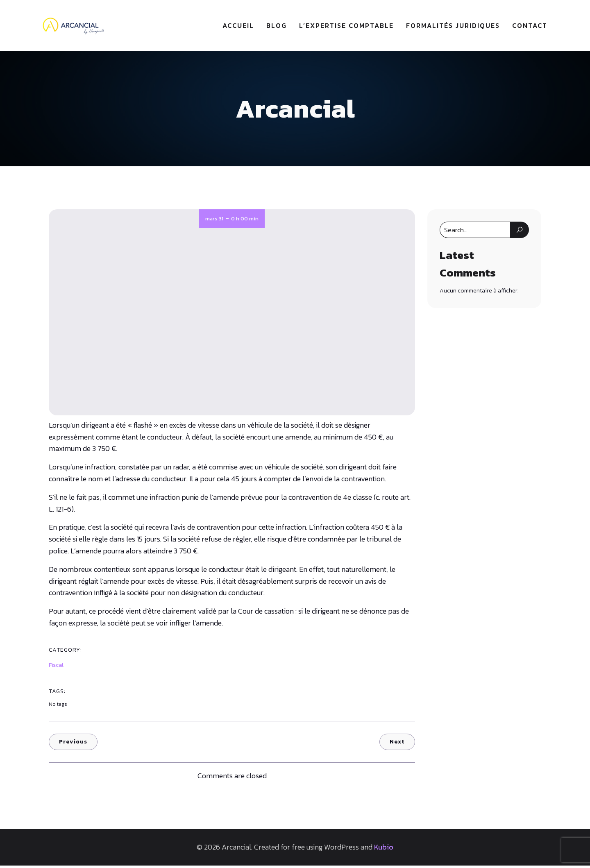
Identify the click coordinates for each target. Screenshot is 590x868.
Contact (530, 27)
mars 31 (214, 221)
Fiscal (56, 667)
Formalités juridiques (453, 27)
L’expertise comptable (346, 27)
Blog (277, 27)
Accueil (238, 27)
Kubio (384, 849)
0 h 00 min (245, 221)
